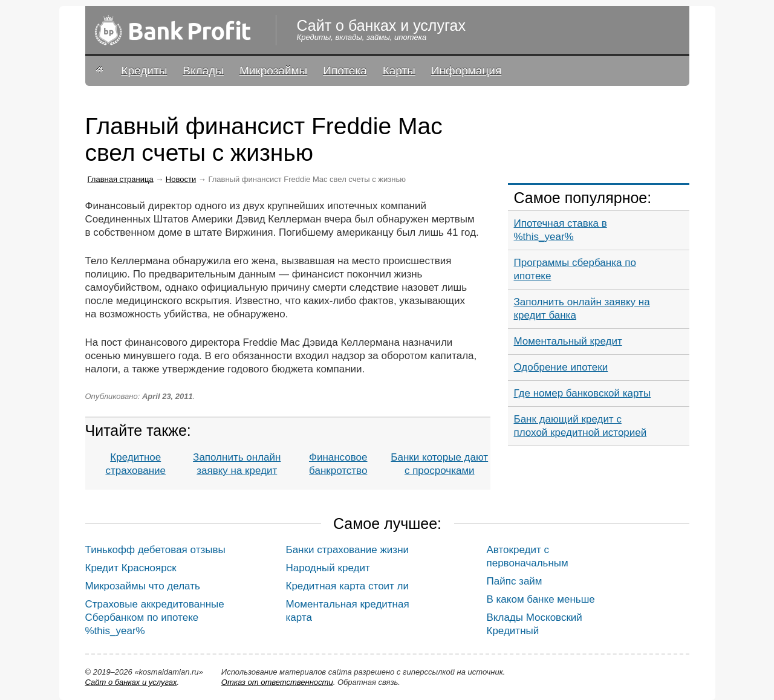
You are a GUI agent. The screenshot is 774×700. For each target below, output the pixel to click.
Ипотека (345, 70)
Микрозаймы (273, 70)
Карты (399, 70)
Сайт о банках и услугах (131, 682)
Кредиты (145, 70)
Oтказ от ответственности (277, 682)
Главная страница (121, 179)
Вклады (203, 70)
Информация (466, 70)
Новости (181, 179)
